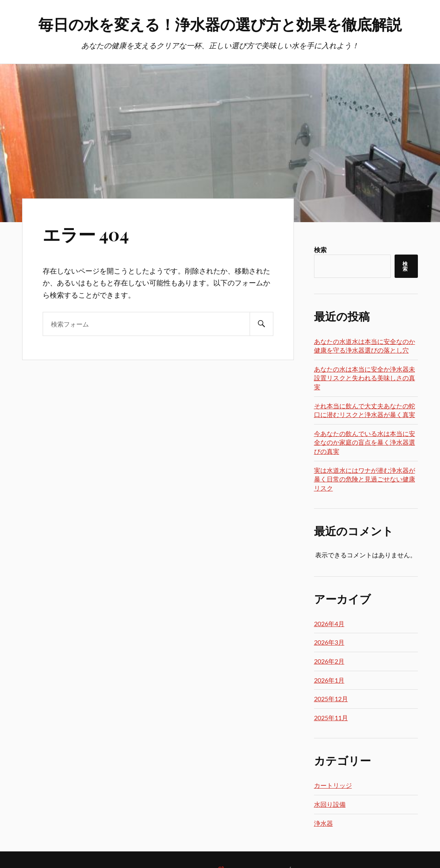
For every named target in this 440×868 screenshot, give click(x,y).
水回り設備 (330, 804)
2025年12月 (331, 699)
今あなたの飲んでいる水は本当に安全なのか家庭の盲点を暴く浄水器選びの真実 (365, 442)
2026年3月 (329, 642)
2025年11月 (331, 718)
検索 (320, 250)
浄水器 (323, 823)
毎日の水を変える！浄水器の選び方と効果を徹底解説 (220, 24)
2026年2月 (329, 661)
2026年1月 (329, 680)
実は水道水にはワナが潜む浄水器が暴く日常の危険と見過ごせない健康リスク (365, 479)
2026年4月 (329, 624)
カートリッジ (333, 785)
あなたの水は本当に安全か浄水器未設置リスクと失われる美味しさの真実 (365, 378)
